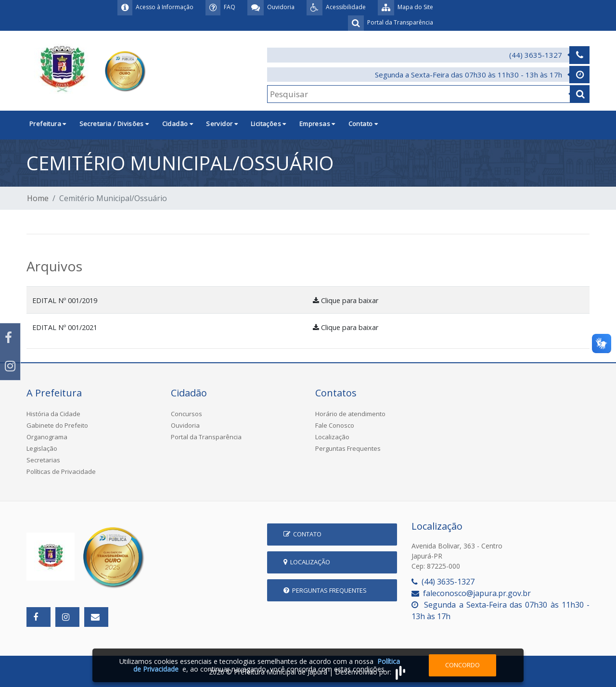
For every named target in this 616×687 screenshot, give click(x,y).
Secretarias (43, 460)
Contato (302, 534)
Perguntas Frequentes (348, 448)
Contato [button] (363, 124)
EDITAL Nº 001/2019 (65, 300)
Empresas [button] (317, 124)
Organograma (47, 437)
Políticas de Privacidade (61, 471)
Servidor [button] (222, 124)
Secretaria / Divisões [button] (114, 124)
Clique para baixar (346, 300)
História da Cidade (53, 414)
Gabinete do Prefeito (57, 425)
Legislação (42, 448)
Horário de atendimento (350, 414)
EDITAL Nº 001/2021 (65, 327)
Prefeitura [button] (48, 124)
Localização (332, 437)
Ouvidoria (185, 425)
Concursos (186, 414)
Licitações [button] (269, 124)
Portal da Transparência (206, 437)
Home (38, 198)
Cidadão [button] (178, 124)
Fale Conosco (335, 425)
